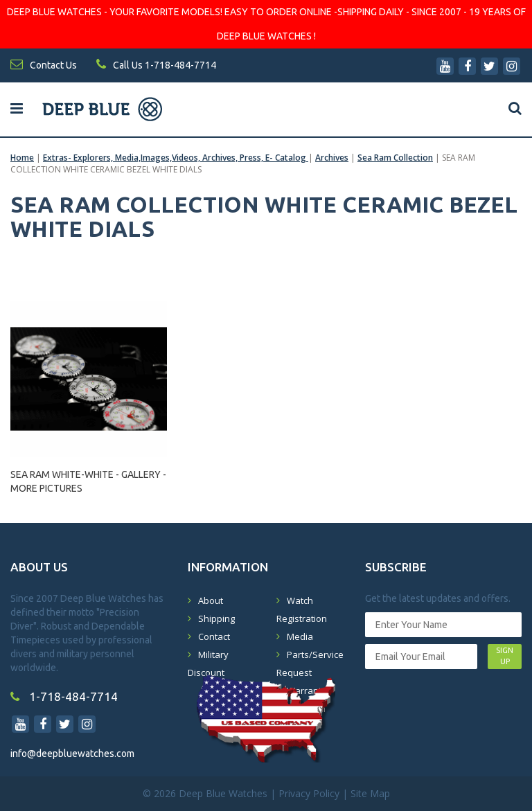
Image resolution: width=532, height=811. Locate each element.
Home (22, 158)
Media (300, 636)
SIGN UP (505, 656)
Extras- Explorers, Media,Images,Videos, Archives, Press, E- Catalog (176, 158)
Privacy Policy (309, 793)
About (211, 600)
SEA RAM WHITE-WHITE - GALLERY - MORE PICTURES (88, 481)
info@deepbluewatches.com (72, 754)
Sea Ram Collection (395, 158)
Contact (214, 636)
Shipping (216, 618)
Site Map (370, 793)
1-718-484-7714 (64, 696)
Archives (332, 158)
